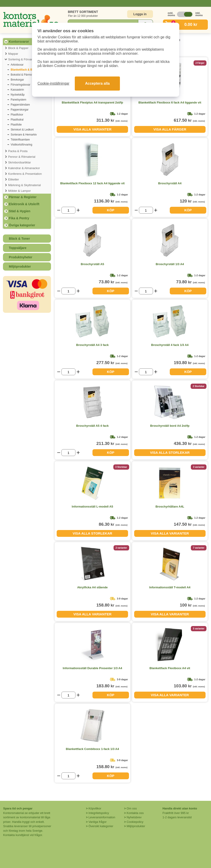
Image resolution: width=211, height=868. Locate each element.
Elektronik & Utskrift (24, 204)
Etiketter (14, 179)
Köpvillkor (95, 808)
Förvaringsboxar (21, 85)
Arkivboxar (17, 65)
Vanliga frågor (97, 822)
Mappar (13, 54)
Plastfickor (17, 115)
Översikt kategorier (101, 826)
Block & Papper (18, 48)
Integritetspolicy (99, 813)
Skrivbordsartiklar (19, 162)
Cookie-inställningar (54, 83)
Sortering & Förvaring (22, 59)
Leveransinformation (102, 817)
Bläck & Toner (19, 239)
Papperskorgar (20, 110)
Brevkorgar (17, 80)
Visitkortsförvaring (21, 145)
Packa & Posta (18, 151)
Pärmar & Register (23, 197)
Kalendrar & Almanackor (24, 168)
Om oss (132, 808)
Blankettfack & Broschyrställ (29, 70)
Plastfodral (17, 120)
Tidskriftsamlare (20, 140)
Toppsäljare (18, 248)
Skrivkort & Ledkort (22, 130)
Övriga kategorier (22, 225)
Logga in (140, 14)
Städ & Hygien (20, 211)
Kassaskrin (17, 90)
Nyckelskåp (18, 95)
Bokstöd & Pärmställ (23, 75)
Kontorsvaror (19, 42)
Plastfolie (16, 125)
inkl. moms (198, 14)
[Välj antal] (68, 210)
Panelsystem (18, 100)
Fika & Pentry (19, 218)
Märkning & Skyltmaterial (24, 185)
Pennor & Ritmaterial (22, 157)
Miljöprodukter (20, 266)
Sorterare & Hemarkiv (24, 135)
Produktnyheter (21, 257)
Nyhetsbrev (134, 817)
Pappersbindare (20, 105)
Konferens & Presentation (25, 174)
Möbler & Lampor (19, 191)
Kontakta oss (135, 813)
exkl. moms (170, 14)
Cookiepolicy (135, 822)
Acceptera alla (97, 83)
